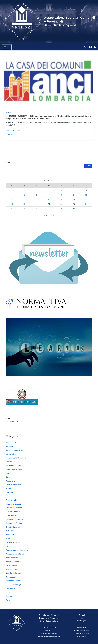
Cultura (8, 477)
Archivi (8, 418)
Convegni (9, 473)
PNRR (8, 539)
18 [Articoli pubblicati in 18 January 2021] (12, 204)
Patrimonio (10, 535)
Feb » (52, 215)
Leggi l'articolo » (13, 131)
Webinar (9, 596)
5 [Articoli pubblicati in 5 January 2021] (24, 195)
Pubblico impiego (12, 562)
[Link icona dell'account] (95, 47)
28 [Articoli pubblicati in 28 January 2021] (49, 209)
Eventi (8, 496)
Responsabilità (11, 565)
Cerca (8, 162)
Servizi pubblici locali (13, 573)
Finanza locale (11, 500)
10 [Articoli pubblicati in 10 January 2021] (86, 195)
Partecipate (10, 531)
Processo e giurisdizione (15, 554)
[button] (85, 47)
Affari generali (11, 443)
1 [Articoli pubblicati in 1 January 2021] (61, 190)
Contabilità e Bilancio (14, 469)
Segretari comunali (13, 569)
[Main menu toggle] (7, 47)
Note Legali (82, 621)
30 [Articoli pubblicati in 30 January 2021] (74, 209)
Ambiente (9, 446)
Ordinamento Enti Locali (15, 523)
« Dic (46, 215)
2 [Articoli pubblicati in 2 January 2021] (74, 190)
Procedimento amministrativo (17, 550)
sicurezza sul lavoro (13, 581)
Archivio (9, 112)
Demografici (10, 481)
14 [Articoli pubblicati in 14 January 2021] (49, 200)
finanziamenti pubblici (14, 504)
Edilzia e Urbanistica (13, 485)
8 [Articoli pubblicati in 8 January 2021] (61, 195)
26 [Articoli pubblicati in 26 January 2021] (24, 209)
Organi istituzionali (13, 527)
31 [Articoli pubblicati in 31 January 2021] (86, 209)
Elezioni (9, 489)
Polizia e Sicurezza (13, 542)
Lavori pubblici (11, 516)
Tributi (8, 592)
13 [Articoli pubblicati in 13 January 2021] (37, 200)
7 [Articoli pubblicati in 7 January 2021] (49, 195)
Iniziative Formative (13, 512)
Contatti (82, 615)
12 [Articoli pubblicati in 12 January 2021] (24, 200)
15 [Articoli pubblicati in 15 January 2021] (61, 200)
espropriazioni (11, 492)
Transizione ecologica (14, 585)
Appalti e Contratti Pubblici (16, 458)
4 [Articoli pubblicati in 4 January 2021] (12, 195)
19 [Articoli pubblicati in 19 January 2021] (24, 204)
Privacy (8, 546)
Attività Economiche (13, 466)
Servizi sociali (11, 577)
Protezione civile (12, 558)
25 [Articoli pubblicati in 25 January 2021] (12, 209)
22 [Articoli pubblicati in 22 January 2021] (61, 204)
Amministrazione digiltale (15, 450)
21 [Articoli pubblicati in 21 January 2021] (49, 204)
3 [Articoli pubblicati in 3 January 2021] (86, 190)
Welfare (9, 600)
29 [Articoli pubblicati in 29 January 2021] (61, 209)
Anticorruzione (11, 454)
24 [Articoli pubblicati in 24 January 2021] (86, 204)
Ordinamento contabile (14, 519)
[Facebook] (90, 47)
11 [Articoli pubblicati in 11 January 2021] (12, 200)
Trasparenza (10, 588)
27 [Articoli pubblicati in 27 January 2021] (37, 209)
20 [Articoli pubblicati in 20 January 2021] (37, 204)
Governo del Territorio (14, 508)
